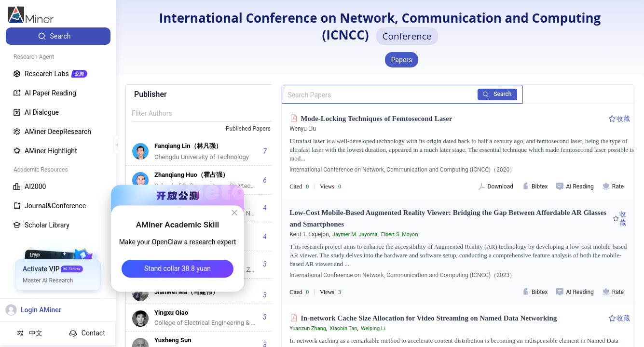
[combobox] (252, 129)
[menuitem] (58, 36)
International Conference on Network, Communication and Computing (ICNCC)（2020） (402, 170)
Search (498, 94)
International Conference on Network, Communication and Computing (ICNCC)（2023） (402, 275)
